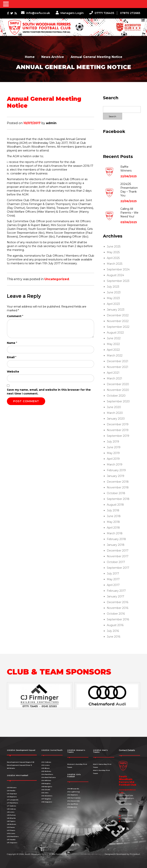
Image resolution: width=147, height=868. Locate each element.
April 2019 (113, 459)
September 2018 (118, 499)
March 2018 (115, 533)
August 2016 (115, 625)
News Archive (53, 57)
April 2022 (113, 350)
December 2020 (118, 384)
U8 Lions (11, 812)
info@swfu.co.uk (36, 13)
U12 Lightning (73, 792)
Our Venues (124, 810)
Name (12, 343)
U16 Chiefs (46, 790)
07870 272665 (130, 13)
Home (30, 57)
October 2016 (116, 614)
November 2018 (118, 487)
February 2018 (116, 539)
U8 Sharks (11, 818)
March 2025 (115, 264)
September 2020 (118, 401)
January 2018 (116, 545)
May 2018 (113, 522)
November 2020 (118, 390)
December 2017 (118, 551)
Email (12, 357)
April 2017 (113, 585)
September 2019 (118, 436)
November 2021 (118, 367)
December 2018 (118, 482)
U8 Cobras (11, 809)
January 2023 (116, 310)
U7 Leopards (13, 800)
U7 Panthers (12, 803)
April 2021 (113, 373)
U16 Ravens (72, 807)
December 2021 (118, 361)
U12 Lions (45, 765)
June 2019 (114, 447)
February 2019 (116, 470)
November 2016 (118, 608)
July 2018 (113, 510)
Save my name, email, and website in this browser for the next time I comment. (49, 392)
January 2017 (116, 596)
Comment (15, 316)
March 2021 (114, 378)
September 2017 (118, 568)
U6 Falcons (12, 787)
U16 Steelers (47, 796)
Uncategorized (57, 279)
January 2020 (116, 419)
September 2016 (118, 619)
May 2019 (113, 453)
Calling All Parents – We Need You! (129, 213)
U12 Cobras (46, 762)
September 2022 (118, 327)
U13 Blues (45, 768)
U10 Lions (11, 833)
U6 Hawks (11, 791)
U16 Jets (45, 793)
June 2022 (114, 338)
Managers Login (70, 13)
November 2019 (118, 430)
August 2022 (115, 333)
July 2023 (113, 287)
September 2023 (118, 281)
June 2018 (114, 516)
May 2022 (113, 344)
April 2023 (113, 304)
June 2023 (114, 292)
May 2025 (113, 252)
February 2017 (116, 591)
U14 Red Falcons (49, 777)
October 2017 (116, 562)
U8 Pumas (11, 815)
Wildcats (11, 768)
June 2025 (114, 246)
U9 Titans (11, 830)
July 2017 (113, 574)
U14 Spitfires (73, 804)
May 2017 (113, 579)
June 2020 (114, 407)
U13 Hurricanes (74, 798)
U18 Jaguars (47, 802)
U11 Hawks (11, 840)
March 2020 (115, 413)
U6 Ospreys (12, 794)
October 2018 (116, 493)
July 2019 (113, 442)
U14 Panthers (47, 774)
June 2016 (114, 637)
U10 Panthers (13, 836)
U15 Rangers (47, 787)
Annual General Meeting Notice (96, 57)
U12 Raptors (72, 795)
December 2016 (118, 602)
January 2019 (116, 476)
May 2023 (113, 298)
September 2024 (118, 269)
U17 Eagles (46, 799)
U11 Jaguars (12, 843)
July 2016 (113, 631)
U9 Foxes (11, 827)
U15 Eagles (46, 783)
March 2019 (115, 465)
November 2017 (118, 556)
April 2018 (113, 528)
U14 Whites (46, 780)
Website (13, 372)
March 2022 (115, 355)
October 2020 (116, 396)
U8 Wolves (11, 824)
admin (51, 123)
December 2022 (118, 315)
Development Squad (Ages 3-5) (21, 762)
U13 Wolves (46, 771)
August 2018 (115, 505)
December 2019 (118, 424)
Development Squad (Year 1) (19, 765)
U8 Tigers (11, 821)
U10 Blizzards (73, 789)
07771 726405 (102, 13)
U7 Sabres (11, 806)
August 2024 (115, 275)
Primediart (135, 854)
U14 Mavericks (73, 801)
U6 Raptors (12, 797)
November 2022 (118, 321)
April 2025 (113, 258)
